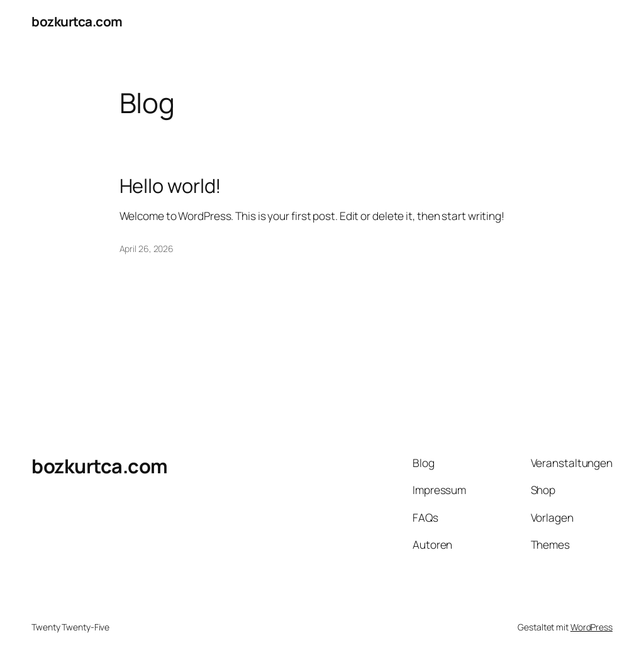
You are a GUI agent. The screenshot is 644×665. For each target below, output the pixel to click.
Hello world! (171, 186)
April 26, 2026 (147, 249)
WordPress (591, 627)
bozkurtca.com (77, 21)
